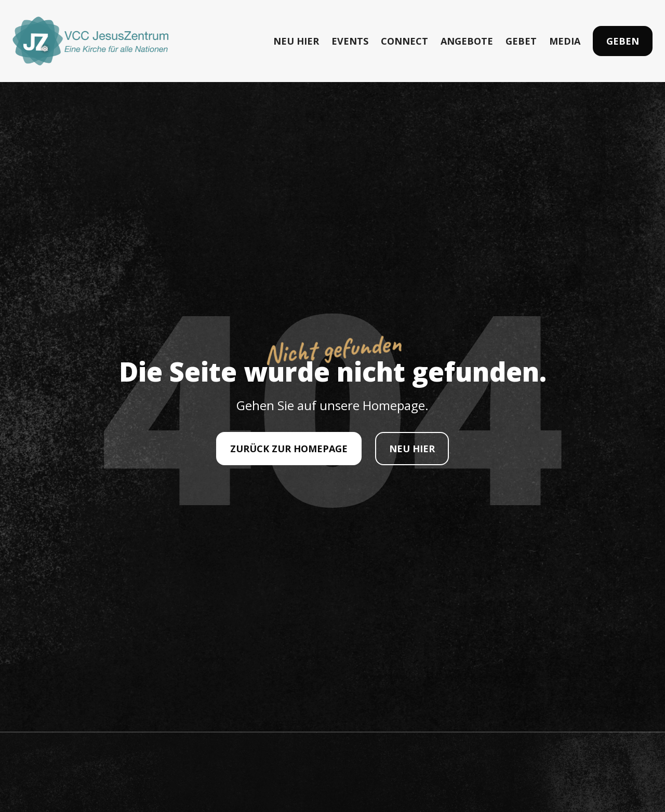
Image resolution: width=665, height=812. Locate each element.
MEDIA (565, 41)
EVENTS (350, 41)
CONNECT (404, 41)
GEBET (521, 41)
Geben (623, 41)
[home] (90, 41)
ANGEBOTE (467, 41)
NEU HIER (296, 41)
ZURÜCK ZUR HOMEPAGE (289, 449)
